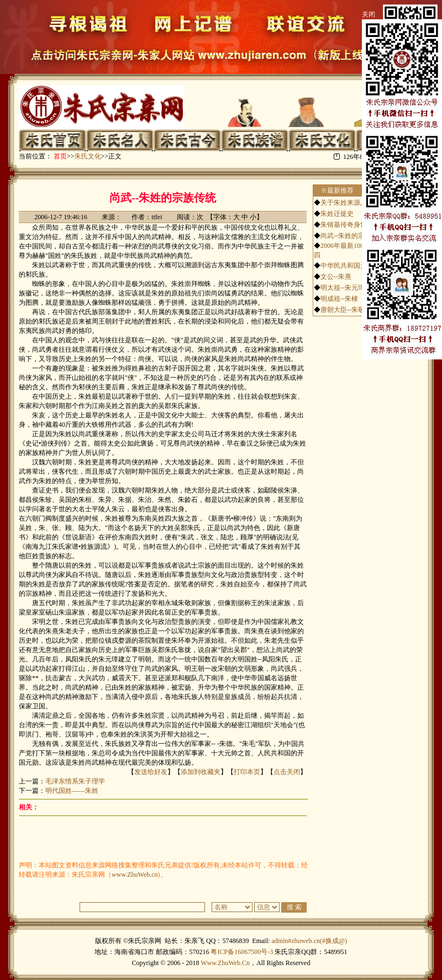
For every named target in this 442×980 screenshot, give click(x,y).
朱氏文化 (88, 156)
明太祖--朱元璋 (343, 288)
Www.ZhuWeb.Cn (225, 963)
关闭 (369, 14)
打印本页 (247, 772)
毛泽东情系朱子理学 (75, 781)
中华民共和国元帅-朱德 (355, 266)
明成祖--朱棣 (339, 299)
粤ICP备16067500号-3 (242, 952)
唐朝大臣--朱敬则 (346, 310)
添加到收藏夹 (201, 772)
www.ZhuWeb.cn (135, 875)
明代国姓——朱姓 (72, 791)
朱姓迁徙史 (337, 214)
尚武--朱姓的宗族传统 (352, 236)
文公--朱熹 (336, 277)
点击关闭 (287, 772)
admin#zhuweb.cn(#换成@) (309, 941)
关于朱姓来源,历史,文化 (355, 203)
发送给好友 (151, 772)
